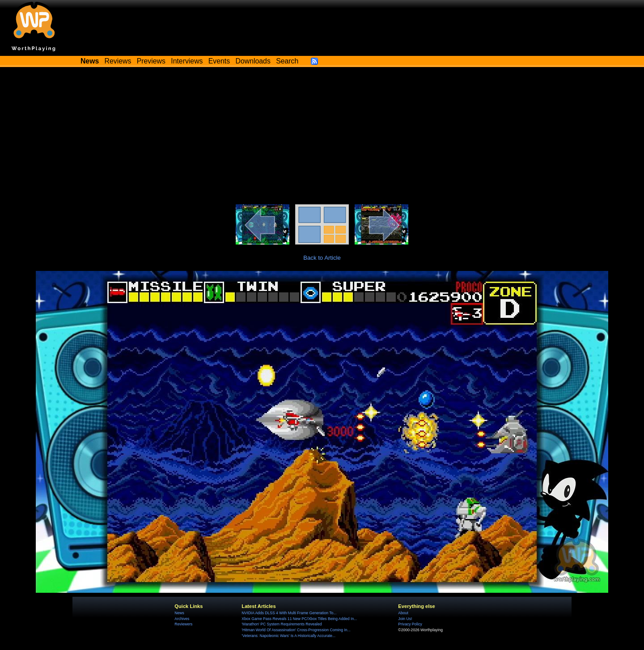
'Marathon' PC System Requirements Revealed (282, 624)
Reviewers (183, 624)
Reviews (118, 61)
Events (219, 61)
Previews (151, 61)
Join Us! (405, 619)
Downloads (253, 61)
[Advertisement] (322, 137)
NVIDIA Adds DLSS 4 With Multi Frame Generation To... (289, 613)
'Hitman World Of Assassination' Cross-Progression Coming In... (296, 630)
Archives (182, 619)
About (403, 613)
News (179, 613)
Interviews (187, 61)
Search (287, 61)
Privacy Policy (410, 624)
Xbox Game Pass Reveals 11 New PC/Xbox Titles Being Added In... (299, 619)
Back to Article (322, 258)
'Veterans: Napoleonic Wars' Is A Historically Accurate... (288, 636)
